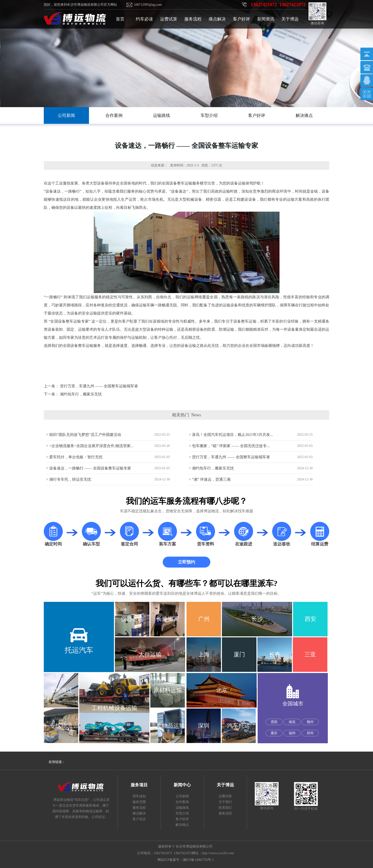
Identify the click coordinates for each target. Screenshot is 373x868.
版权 (162, 846)
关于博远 (290, 19)
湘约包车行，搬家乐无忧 (81, 394)
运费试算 (169, 19)
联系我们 (225, 808)
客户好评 (241, 19)
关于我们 (225, 802)
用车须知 (139, 796)
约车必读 (144, 19)
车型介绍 (182, 813)
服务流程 (193, 19)
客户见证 (139, 819)
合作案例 (182, 802)
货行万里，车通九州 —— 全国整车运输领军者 (99, 386)
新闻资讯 (266, 19)
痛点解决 (217, 19)
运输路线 (182, 808)
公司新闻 (182, 796)
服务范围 (139, 802)
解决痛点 (182, 825)
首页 (120, 19)
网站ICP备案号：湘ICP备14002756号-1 (186, 860)
